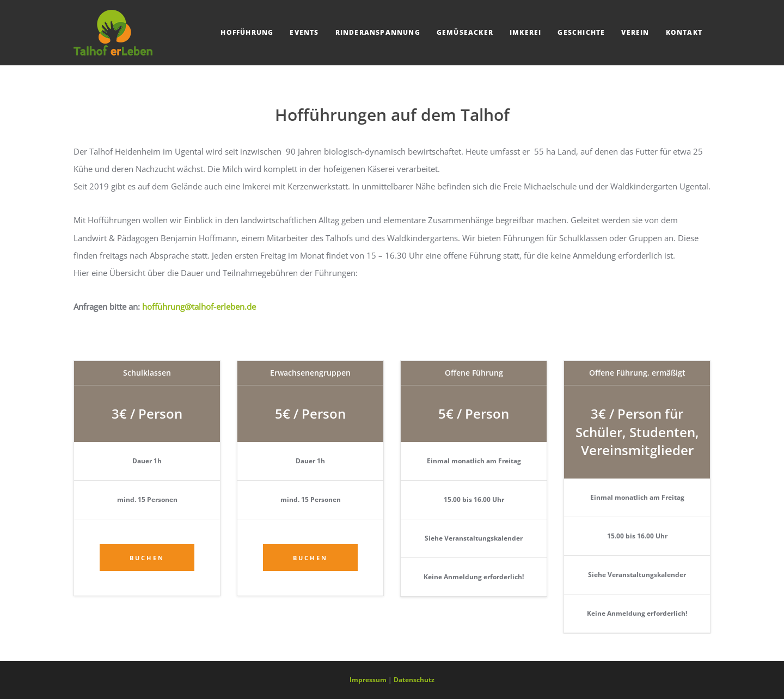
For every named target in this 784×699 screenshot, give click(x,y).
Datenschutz (414, 680)
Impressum (368, 680)
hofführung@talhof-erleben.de (199, 306)
